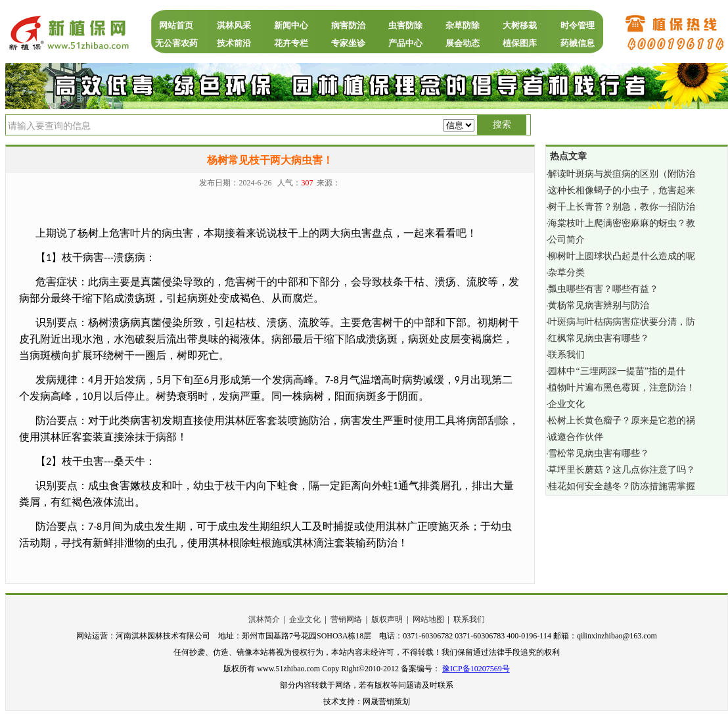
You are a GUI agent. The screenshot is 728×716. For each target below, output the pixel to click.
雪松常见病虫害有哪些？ (599, 453)
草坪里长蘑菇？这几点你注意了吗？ (622, 470)
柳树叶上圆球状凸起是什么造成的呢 (622, 256)
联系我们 (566, 355)
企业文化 (566, 404)
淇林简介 (264, 619)
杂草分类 (566, 273)
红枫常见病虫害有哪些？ (599, 338)
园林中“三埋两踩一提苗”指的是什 (616, 371)
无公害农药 (176, 43)
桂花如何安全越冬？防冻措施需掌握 (622, 486)
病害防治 (348, 25)
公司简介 (566, 240)
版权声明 (387, 619)
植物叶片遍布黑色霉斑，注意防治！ (622, 388)
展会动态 (463, 43)
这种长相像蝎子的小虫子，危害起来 (622, 190)
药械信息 (578, 43)
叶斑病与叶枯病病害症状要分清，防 (622, 322)
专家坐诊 (348, 43)
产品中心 (405, 43)
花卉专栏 (291, 43)
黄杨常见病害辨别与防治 (599, 305)
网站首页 (176, 25)
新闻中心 (291, 25)
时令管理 (578, 25)
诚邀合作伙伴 (576, 437)
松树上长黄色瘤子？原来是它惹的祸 (622, 420)
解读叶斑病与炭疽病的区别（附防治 (622, 174)
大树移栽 (520, 25)
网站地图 (428, 619)
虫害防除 (405, 25)
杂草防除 (463, 25)
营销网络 (346, 619)
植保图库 (520, 43)
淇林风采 (234, 25)
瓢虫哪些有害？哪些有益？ (603, 289)
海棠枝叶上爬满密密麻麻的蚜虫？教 (622, 223)
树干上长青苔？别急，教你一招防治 (622, 207)
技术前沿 (234, 43)
